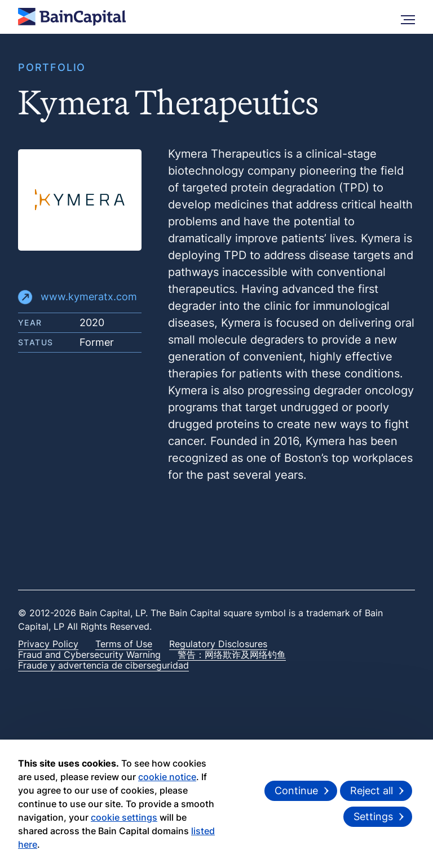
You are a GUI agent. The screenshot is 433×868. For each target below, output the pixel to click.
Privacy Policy (48, 644)
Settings (373, 816)
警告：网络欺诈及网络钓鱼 (232, 655)
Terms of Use (124, 644)
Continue (296, 791)
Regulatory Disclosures (218, 644)
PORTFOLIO (52, 67)
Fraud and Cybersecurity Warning (89, 655)
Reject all (372, 791)
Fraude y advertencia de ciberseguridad (103, 665)
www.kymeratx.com (78, 297)
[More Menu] (408, 17)
